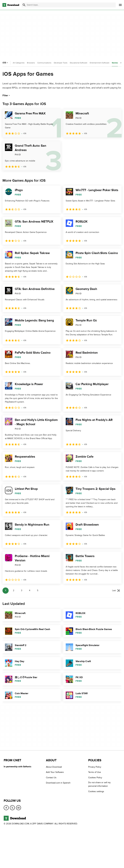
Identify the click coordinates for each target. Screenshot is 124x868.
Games (115, 63)
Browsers (31, 63)
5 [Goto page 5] (38, 590)
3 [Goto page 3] (22, 590)
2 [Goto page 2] (14, 590)
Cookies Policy (95, 778)
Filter (7, 95)
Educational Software (79, 63)
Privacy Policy (95, 767)
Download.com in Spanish (58, 783)
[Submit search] (24, 5)
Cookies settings (96, 791)
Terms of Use (95, 772)
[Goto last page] (116, 591)
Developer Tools (61, 63)
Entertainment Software (100, 63)
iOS (5, 63)
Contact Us (51, 778)
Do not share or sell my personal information (99, 784)
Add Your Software (55, 772)
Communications (44, 63)
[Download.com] (11, 5)
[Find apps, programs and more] (69, 5)
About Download (54, 767)
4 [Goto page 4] (30, 590)
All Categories (19, 63)
